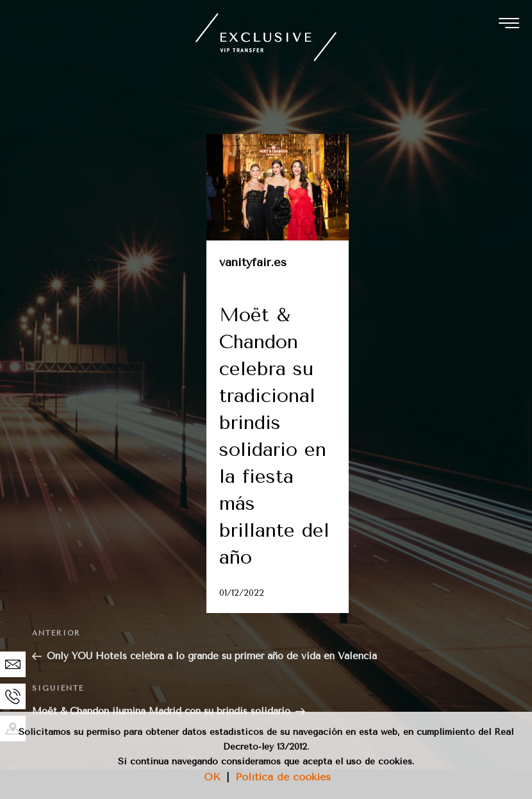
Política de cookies (283, 777)
